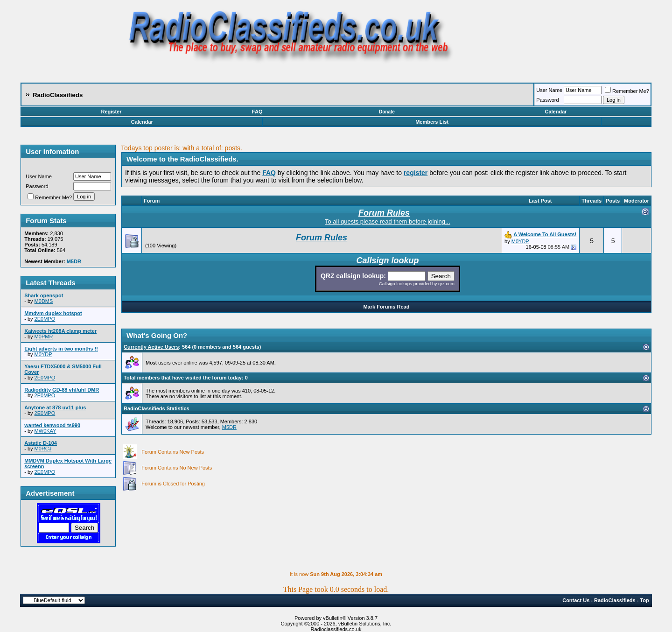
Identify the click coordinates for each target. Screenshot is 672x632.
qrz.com (446, 284)
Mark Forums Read (386, 307)
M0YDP (43, 354)
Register (111, 112)
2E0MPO (45, 319)
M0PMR (44, 337)
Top (644, 600)
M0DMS (44, 301)
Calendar (556, 112)
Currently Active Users (151, 347)
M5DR (229, 427)
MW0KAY (45, 431)
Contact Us (576, 600)
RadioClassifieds (615, 600)
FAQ (257, 112)
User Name (549, 90)
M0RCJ (43, 449)
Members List (432, 122)
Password (547, 100)
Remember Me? (627, 91)
